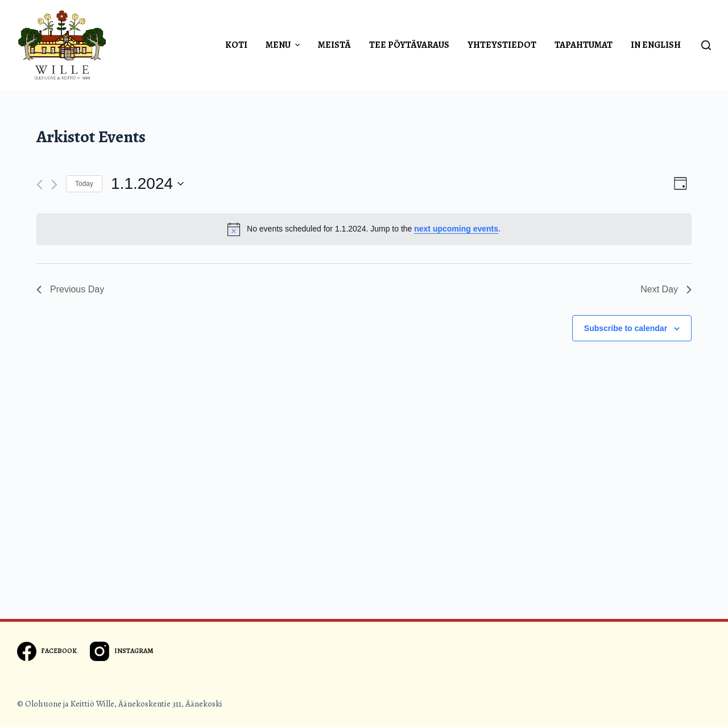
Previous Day (70, 289)
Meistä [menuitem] (334, 45)
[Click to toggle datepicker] (147, 184)
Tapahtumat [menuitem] (584, 45)
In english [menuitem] (656, 45)
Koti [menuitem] (236, 45)
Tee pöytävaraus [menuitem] (409, 45)
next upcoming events (456, 229)
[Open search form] (706, 45)
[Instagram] (121, 651)
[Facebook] (47, 651)
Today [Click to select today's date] (84, 184)
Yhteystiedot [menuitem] (502, 45)
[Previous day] (40, 185)
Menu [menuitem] (284, 45)
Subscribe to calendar (626, 328)
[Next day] (54, 185)
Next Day (666, 289)
